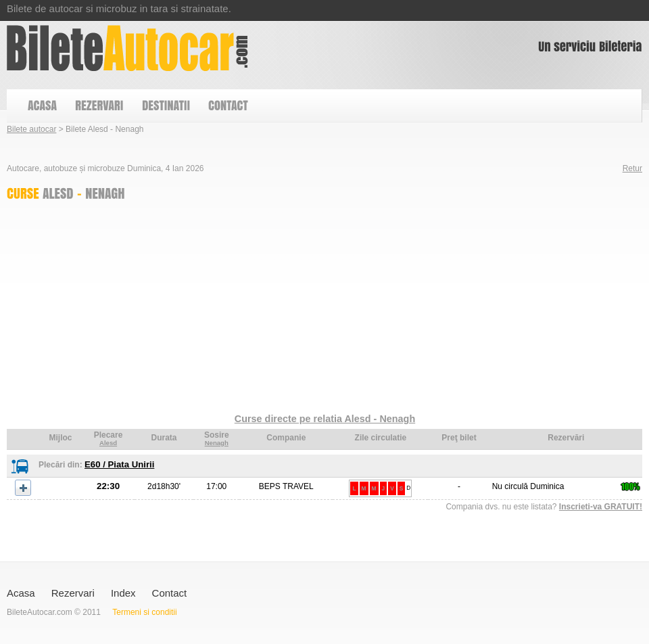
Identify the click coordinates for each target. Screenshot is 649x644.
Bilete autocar (31, 129)
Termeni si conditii (144, 612)
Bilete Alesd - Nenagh (127, 48)
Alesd (108, 443)
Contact (170, 593)
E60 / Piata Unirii (119, 464)
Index (123, 593)
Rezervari (73, 593)
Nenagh (217, 443)
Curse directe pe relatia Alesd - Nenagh (325, 419)
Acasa (21, 593)
